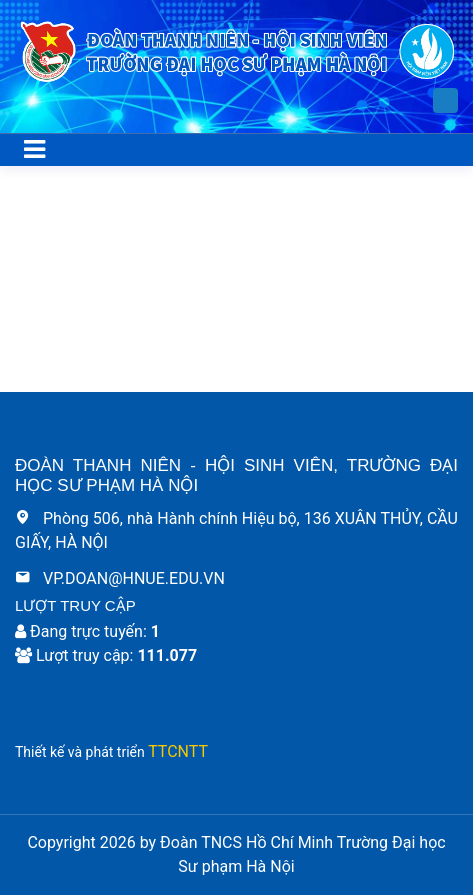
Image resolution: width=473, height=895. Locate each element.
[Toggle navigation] (34, 150)
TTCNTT (178, 751)
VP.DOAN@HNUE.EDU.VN (120, 578)
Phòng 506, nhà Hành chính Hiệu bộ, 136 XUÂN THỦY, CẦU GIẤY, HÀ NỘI (236, 530)
